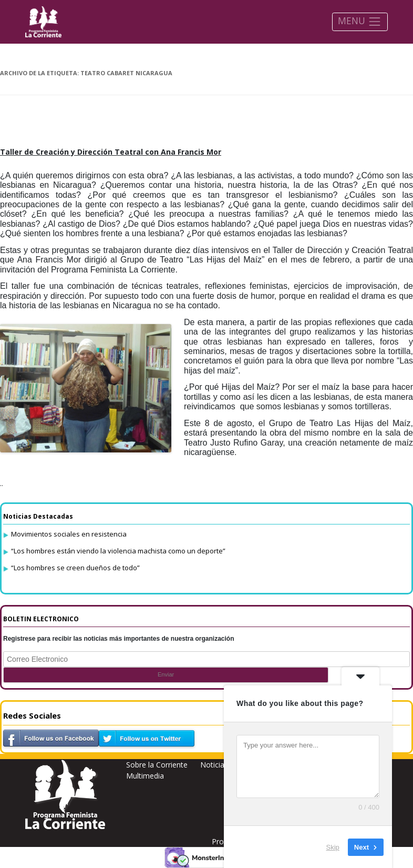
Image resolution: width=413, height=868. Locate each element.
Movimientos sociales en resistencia (69, 534)
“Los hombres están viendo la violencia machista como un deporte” (118, 551)
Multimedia (145, 776)
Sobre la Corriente (157, 765)
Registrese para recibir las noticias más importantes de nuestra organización (119, 639)
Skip (333, 847)
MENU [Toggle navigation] (360, 21)
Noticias (214, 765)
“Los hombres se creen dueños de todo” (75, 568)
